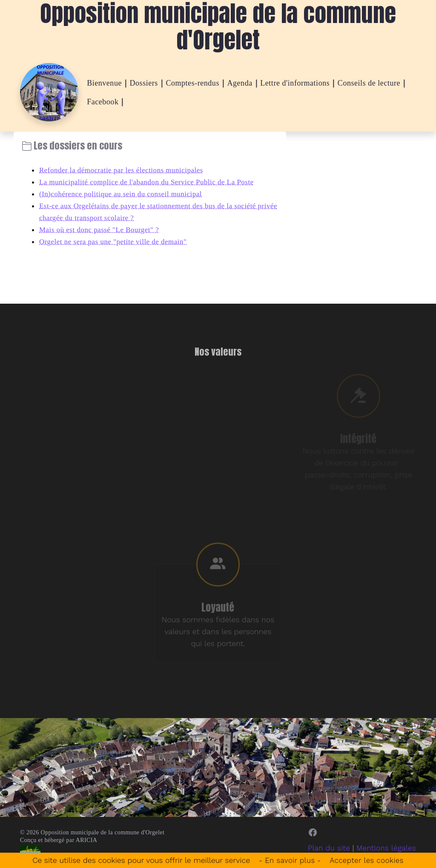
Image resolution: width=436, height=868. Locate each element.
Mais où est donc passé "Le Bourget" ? (103, 230)
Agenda (240, 83)
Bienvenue (104, 83)
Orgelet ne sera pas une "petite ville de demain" (118, 241)
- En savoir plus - (288, 860)
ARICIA (87, 843)
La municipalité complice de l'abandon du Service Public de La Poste (153, 182)
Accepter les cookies (369, 860)
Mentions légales (384, 851)
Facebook (103, 102)
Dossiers (144, 83)
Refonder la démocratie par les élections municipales (126, 170)
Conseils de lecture (369, 83)
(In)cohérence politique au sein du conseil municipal (126, 194)
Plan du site (324, 851)
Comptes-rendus (192, 83)
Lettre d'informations (295, 83)
